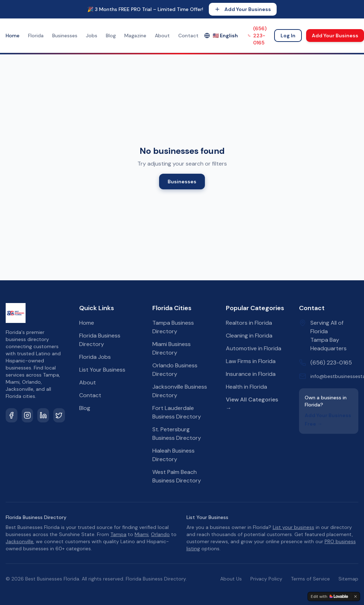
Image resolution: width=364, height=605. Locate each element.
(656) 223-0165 (257, 36)
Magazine (135, 36)
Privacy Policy (266, 579)
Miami (142, 534)
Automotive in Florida (254, 348)
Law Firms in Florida (251, 361)
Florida (36, 36)
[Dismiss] (355, 596)
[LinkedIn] (43, 415)
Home (13, 36)
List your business (294, 527)
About (162, 36)
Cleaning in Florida (249, 336)
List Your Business (102, 370)
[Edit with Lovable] (329, 596)
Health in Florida (246, 387)
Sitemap (348, 579)
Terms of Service (310, 579)
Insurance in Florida (251, 374)
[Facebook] (12, 415)
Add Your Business (243, 9)
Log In (288, 36)
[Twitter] (59, 415)
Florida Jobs (95, 357)
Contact (188, 36)
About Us (231, 579)
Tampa (118, 534)
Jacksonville (20, 541)
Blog (111, 36)
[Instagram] (28, 415)
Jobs (92, 36)
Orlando (160, 534)
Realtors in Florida (249, 323)
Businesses (65, 36)
